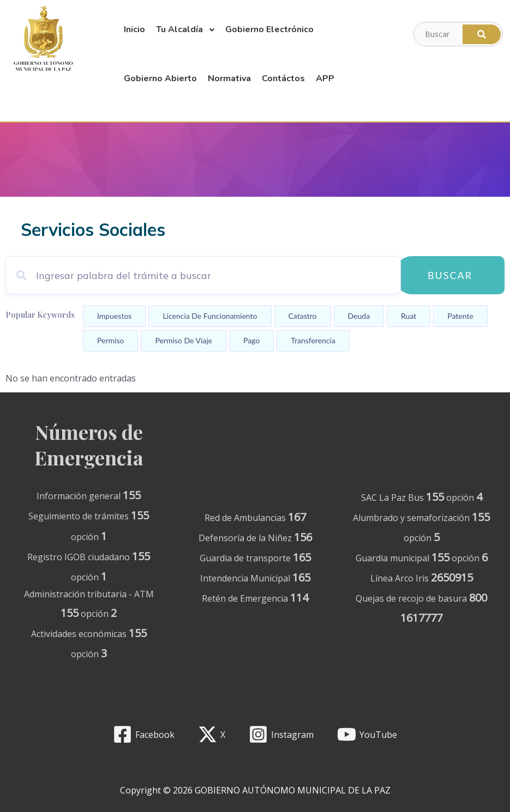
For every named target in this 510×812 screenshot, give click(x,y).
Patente (460, 316)
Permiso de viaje (184, 340)
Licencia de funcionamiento (210, 316)
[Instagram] (281, 734)
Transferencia (313, 340)
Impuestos (114, 316)
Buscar (450, 275)
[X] (212, 734)
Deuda (359, 316)
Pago (251, 340)
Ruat (409, 316)
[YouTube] (367, 734)
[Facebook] (144, 734)
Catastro (303, 316)
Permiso (110, 340)
